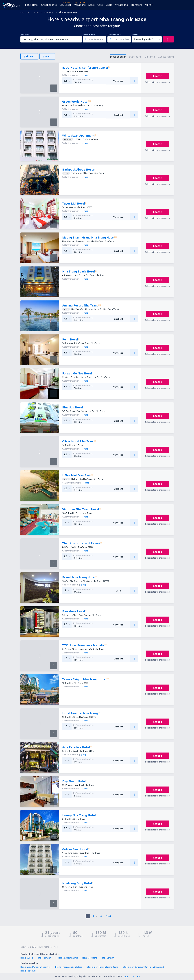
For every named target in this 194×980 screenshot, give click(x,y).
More (148, 5)
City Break (65, 5)
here (126, 976)
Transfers (136, 5)
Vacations (80, 5)
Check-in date (89, 35)
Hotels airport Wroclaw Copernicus (36, 967)
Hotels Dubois (27, 958)
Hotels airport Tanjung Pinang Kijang (102, 967)
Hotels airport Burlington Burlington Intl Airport (143, 967)
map (85, 75)
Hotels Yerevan (107, 958)
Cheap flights (49, 5)
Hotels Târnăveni (44, 958)
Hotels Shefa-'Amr (28, 971)
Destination (25, 35)
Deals (109, 5)
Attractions (121, 5)
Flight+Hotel (31, 5)
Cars (100, 5)
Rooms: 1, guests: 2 (143, 39)
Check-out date (114, 35)
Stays (92, 5)
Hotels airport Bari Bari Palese (69, 967)
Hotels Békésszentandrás (66, 958)
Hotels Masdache (89, 958)
